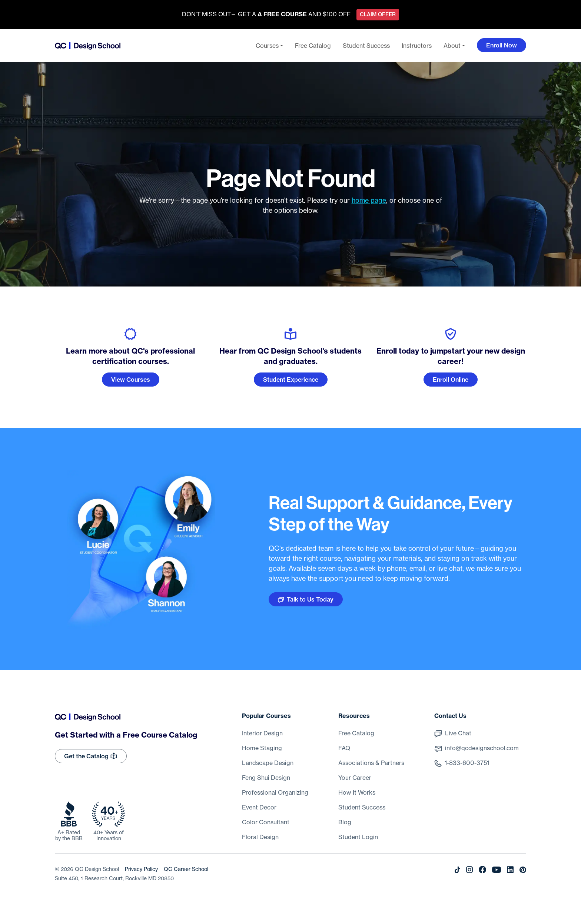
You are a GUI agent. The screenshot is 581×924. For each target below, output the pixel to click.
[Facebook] (482, 869)
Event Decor (259, 807)
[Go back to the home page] (88, 46)
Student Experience (291, 380)
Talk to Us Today (306, 599)
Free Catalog (313, 46)
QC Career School (186, 869)
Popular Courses (266, 716)
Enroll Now (502, 45)
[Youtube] (497, 869)
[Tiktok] (457, 869)
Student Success (366, 46)
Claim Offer (378, 14)
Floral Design (260, 837)
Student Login (358, 837)
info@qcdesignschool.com (482, 748)
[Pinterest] (523, 869)
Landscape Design (268, 763)
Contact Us (450, 716)
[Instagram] (469, 869)
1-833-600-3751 (467, 763)
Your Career (355, 778)
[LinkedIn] (510, 869)
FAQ (344, 748)
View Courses (131, 380)
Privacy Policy (141, 869)
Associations (371, 763)
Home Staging (262, 748)
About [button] (452, 46)
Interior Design (262, 733)
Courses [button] (267, 46)
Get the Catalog (91, 756)
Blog (345, 822)
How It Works (357, 792)
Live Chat (458, 733)
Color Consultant (266, 822)
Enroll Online (451, 380)
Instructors (417, 46)
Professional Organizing (275, 792)
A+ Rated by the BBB (69, 835)
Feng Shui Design (266, 778)
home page (369, 200)
